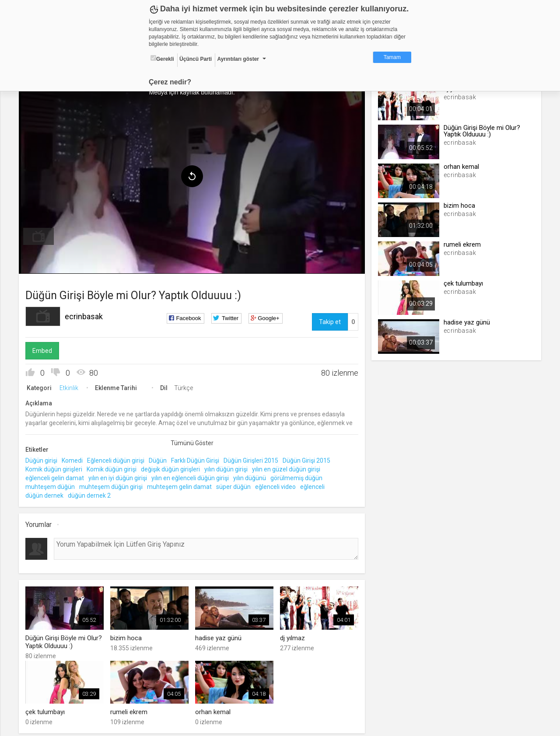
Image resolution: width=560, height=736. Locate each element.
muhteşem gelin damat (182, 485)
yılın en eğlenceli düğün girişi (192, 476)
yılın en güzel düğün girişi (288, 467)
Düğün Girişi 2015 (309, 459)
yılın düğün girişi (228, 467)
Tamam (392, 57)
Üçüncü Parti (196, 59)
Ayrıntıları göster (238, 59)
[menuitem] (41, 235)
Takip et (329, 321)
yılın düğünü (252, 476)
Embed (44, 349)
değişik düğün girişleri (173, 467)
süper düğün (236, 485)
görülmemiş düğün (299, 476)
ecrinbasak (86, 315)
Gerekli (162, 59)
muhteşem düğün (52, 485)
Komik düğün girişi (114, 467)
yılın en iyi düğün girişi (120, 476)
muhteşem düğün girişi (113, 485)
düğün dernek (47, 494)
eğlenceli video (278, 485)
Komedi (74, 459)
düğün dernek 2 (91, 494)
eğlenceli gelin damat (57, 476)
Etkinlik (71, 387)
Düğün (160, 459)
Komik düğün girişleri (56, 467)
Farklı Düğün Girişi (197, 459)
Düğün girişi (44, 459)
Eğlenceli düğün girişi (118, 459)
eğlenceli (315, 485)
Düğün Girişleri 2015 (253, 459)
